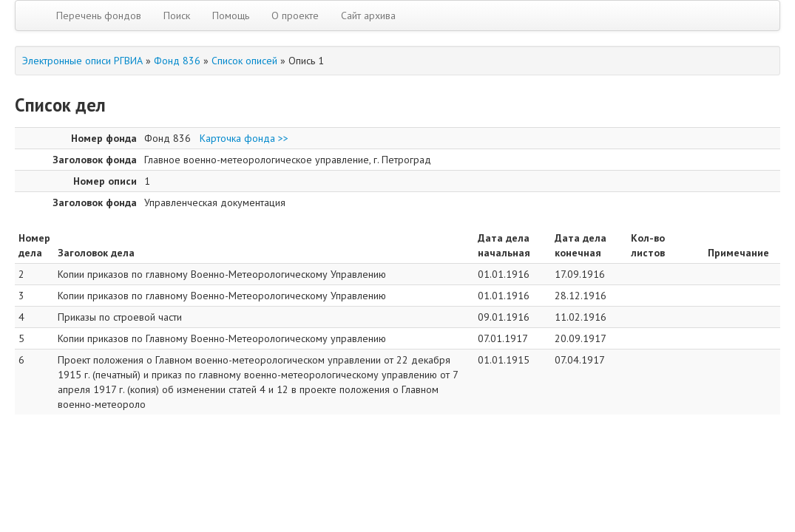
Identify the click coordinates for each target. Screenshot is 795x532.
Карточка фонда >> (244, 138)
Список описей (244, 61)
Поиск (177, 16)
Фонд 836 (177, 61)
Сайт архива (368, 16)
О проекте (295, 16)
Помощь (231, 16)
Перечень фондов (99, 16)
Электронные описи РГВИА (82, 61)
